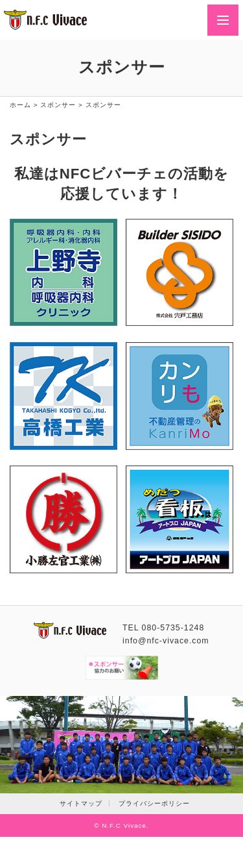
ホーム (20, 105)
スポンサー (58, 105)
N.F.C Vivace (124, 825)
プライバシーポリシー (154, 803)
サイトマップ (81, 803)
